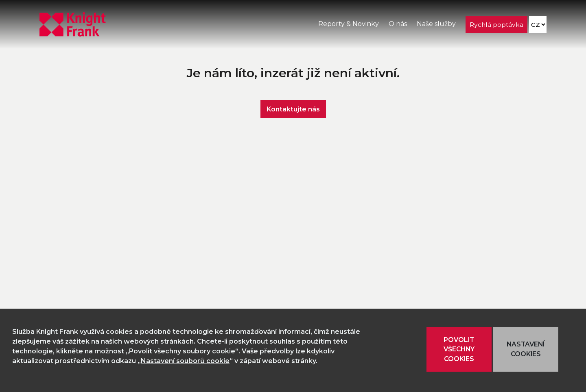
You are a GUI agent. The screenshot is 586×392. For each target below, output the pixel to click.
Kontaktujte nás (293, 109)
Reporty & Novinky (349, 24)
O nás (398, 24)
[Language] (538, 25)
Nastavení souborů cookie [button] (185, 361)
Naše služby (436, 24)
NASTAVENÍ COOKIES (526, 349)
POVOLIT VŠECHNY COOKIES (459, 349)
